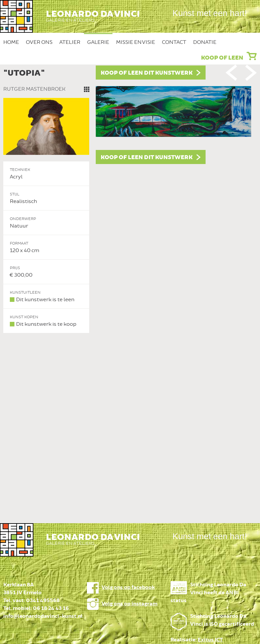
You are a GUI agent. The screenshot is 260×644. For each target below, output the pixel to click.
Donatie (205, 42)
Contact (174, 42)
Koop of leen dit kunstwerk (147, 73)
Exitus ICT (210, 640)
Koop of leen (222, 58)
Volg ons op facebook (128, 588)
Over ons (39, 42)
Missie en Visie (136, 42)
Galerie (98, 42)
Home (11, 42)
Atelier (70, 42)
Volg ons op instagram (130, 604)
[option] (130, 199)
